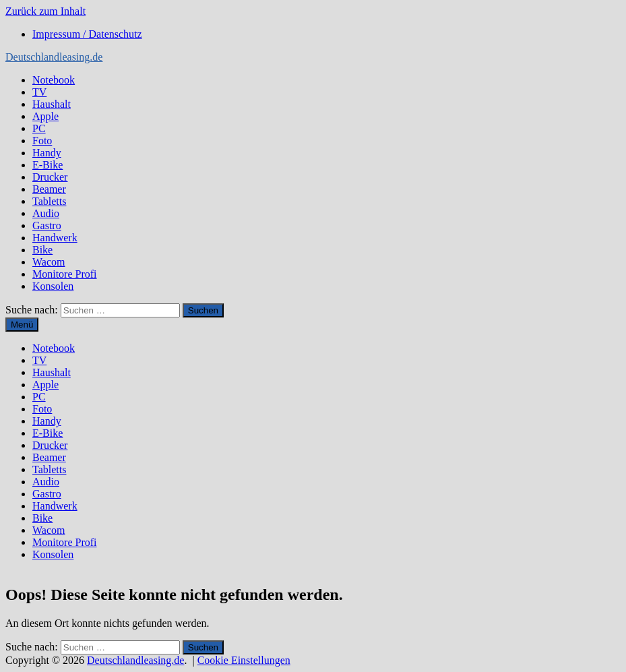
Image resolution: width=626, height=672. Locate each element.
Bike (42, 250)
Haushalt (52, 104)
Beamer (49, 189)
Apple (45, 116)
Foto (42, 141)
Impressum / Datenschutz (87, 34)
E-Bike (48, 165)
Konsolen (53, 286)
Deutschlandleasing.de (54, 57)
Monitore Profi (65, 274)
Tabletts (49, 201)
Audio (46, 213)
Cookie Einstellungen (244, 660)
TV (39, 92)
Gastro (47, 225)
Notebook (54, 80)
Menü (22, 325)
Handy (47, 153)
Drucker (50, 177)
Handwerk (55, 238)
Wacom (49, 262)
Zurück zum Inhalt (45, 11)
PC (39, 128)
